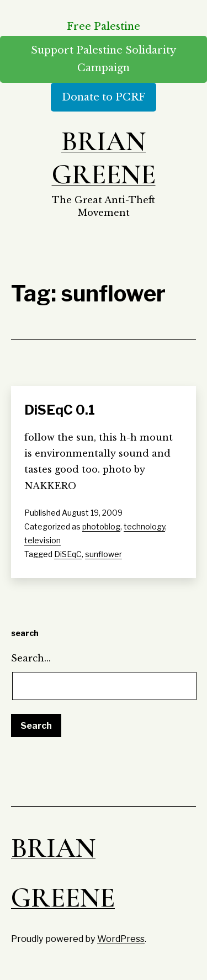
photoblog (101, 526)
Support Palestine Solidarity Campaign (104, 59)
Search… (31, 658)
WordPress (121, 939)
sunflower (104, 554)
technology (144, 526)
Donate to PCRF (104, 97)
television (43, 540)
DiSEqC (68, 554)
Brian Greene (104, 158)
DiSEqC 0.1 (60, 410)
